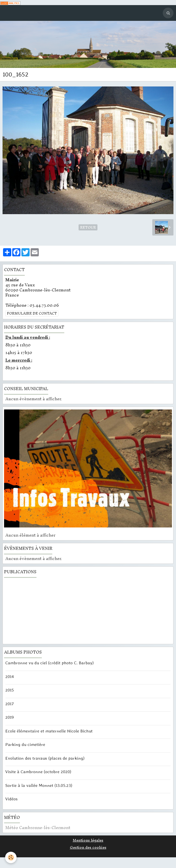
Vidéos (11, 799)
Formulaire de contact (32, 313)
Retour (88, 227)
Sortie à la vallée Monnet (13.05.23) (39, 785)
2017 (10, 703)
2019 (10, 717)
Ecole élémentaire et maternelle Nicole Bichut (49, 731)
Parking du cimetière (25, 744)
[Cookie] (11, 857)
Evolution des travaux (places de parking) (45, 758)
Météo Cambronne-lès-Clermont (38, 828)
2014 (10, 676)
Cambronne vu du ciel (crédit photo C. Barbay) (49, 663)
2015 (10, 690)
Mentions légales (88, 840)
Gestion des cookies (88, 847)
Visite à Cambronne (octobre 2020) (38, 772)
